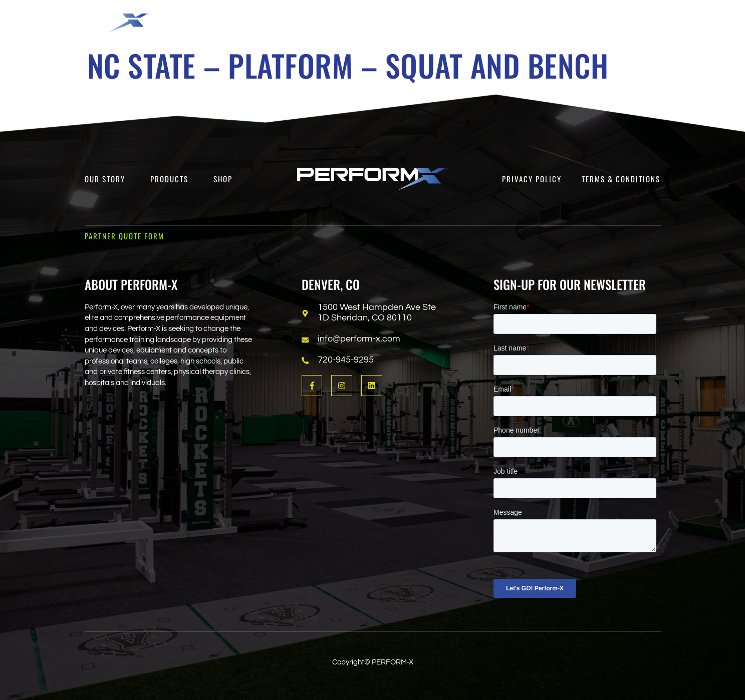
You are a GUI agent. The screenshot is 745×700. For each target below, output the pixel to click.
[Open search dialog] (655, 23)
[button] (314, 18)
